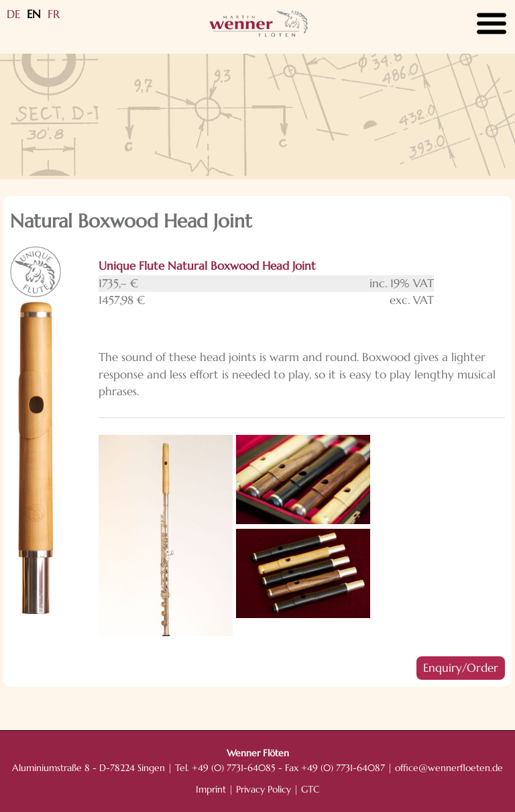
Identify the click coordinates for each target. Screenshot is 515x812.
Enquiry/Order (461, 668)
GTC (310, 790)
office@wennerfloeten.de (449, 768)
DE (13, 14)
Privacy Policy (264, 790)
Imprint (211, 790)
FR (54, 14)
